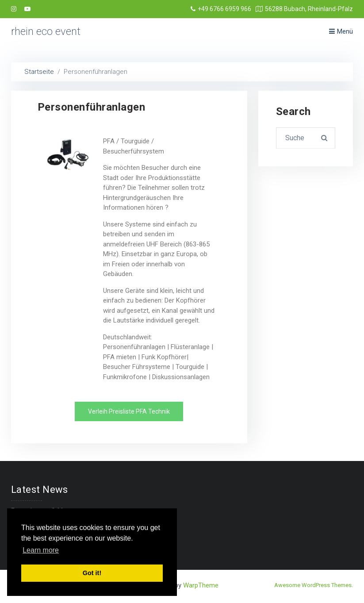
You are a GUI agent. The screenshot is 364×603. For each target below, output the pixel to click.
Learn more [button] (41, 550)
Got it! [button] (92, 573)
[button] (129, 411)
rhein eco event (46, 31)
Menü (341, 31)
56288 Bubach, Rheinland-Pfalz (304, 9)
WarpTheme (201, 585)
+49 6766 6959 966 (221, 9)
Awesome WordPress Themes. (314, 585)
